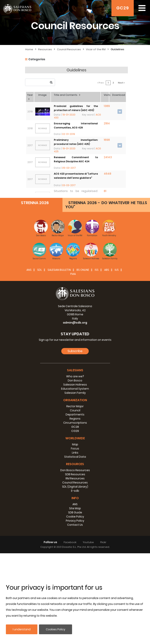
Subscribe (75, 442)
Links (75, 543)
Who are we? (75, 467)
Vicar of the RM (96, 49)
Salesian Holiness (75, 475)
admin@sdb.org (75, 413)
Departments (75, 505)
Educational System (75, 479)
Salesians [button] (75, 461)
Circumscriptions (75, 513)
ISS (97, 361)
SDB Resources (75, 565)
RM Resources (75, 569)
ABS (107, 361)
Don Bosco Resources (75, 561)
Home (29, 49)
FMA (73, 365)
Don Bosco (75, 471)
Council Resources (69, 49)
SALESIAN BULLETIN (59, 361)
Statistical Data (75, 547)
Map (75, 535)
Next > (122, 80)
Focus (75, 539)
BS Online (83, 361)
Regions (75, 509)
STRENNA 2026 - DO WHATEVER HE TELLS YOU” (106, 296)
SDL (40, 361)
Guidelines (117, 49)
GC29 (123, 8)
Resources (45, 49)
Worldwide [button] (75, 529)
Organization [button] (75, 491)
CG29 (75, 522)
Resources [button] (75, 555)
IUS (117, 361)
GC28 (75, 518)
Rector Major (75, 497)
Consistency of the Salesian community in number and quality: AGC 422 (76, 207)
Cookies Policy (56, 629)
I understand (22, 629)
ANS (29, 361)
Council (75, 501)
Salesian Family (75, 483)
